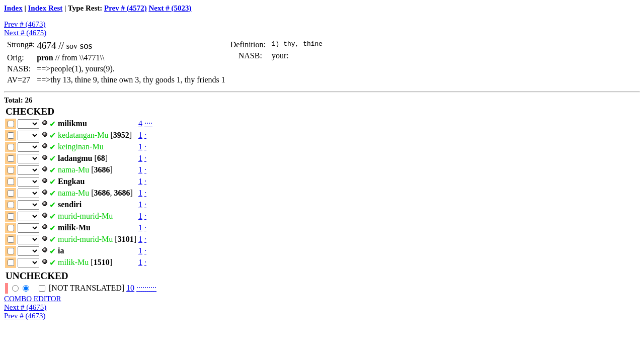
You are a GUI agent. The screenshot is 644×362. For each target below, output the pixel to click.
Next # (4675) (25, 33)
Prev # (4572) (126, 8)
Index (13, 8)
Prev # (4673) (25, 24)
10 (130, 288)
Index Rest (46, 8)
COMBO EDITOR (32, 299)
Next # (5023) (170, 8)
